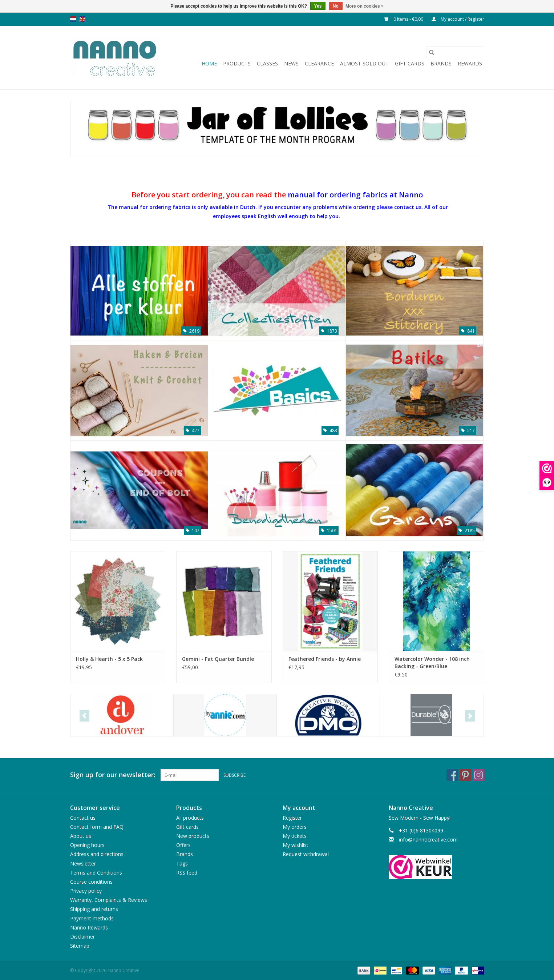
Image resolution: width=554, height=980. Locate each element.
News (291, 63)
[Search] (455, 52)
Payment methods (92, 918)
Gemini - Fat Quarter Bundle (218, 659)
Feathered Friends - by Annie (325, 659)
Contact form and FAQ (97, 827)
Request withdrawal (306, 854)
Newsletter (83, 863)
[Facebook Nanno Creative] (452, 775)
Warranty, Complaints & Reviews (109, 900)
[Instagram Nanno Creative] (478, 775)
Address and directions (97, 854)
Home (209, 63)
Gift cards (410, 63)
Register (292, 818)
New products (193, 836)
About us (81, 836)
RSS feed (187, 873)
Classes (267, 63)
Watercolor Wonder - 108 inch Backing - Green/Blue (432, 662)
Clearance (319, 63)
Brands (441, 63)
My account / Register (458, 19)
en (82, 19)
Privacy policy (86, 891)
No (336, 6)
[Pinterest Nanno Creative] (465, 775)
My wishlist (296, 845)
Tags (182, 863)
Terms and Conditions (96, 873)
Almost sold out (364, 63)
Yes (318, 6)
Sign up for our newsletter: (113, 775)
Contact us (83, 818)
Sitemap (80, 946)
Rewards (470, 63)
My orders (295, 827)
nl (73, 19)
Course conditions (91, 882)
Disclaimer (82, 937)
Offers (183, 845)
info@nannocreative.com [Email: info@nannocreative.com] (428, 840)
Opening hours (87, 845)
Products (237, 63)
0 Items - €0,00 (404, 19)
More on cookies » (365, 6)
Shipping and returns (94, 909)
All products (190, 818)
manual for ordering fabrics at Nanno (355, 194)
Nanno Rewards (89, 927)
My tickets (295, 836)
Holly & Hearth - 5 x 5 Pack (109, 659)
